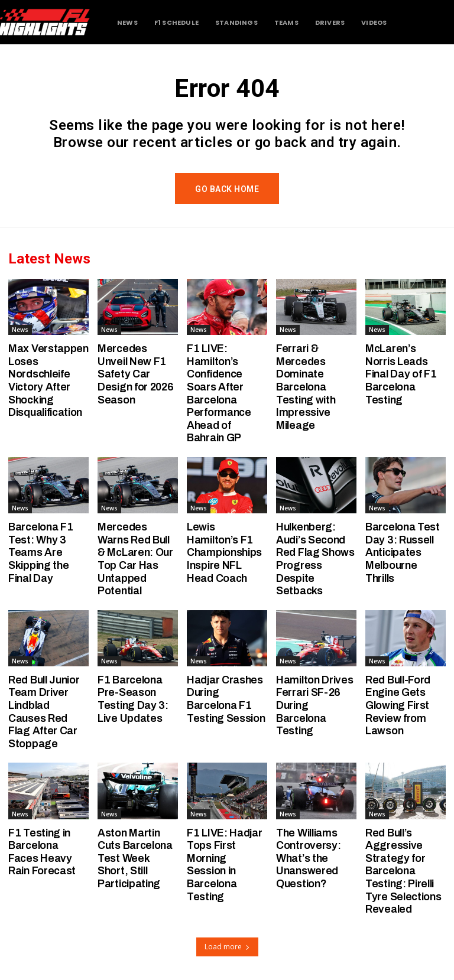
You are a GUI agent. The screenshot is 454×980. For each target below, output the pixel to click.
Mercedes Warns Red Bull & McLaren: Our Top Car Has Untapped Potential (135, 559)
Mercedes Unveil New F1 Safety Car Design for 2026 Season (136, 374)
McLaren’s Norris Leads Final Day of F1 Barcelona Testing (401, 374)
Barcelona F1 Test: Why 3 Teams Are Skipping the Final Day (40, 552)
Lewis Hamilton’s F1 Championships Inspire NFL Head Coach (224, 552)
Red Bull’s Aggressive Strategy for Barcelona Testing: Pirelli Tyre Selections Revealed (403, 871)
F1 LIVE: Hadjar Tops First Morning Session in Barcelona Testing (225, 865)
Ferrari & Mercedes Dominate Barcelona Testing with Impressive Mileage (306, 387)
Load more (227, 947)
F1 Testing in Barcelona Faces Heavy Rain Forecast (42, 852)
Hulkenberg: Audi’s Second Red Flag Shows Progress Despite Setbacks (315, 559)
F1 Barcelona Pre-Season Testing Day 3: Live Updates (133, 699)
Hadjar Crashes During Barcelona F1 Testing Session (226, 699)
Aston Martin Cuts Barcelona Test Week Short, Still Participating (135, 858)
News (20, 330)
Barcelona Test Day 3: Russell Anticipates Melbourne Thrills (403, 552)
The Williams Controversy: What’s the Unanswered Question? (308, 858)
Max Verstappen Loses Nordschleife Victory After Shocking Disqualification (48, 380)
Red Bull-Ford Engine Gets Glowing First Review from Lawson (398, 705)
